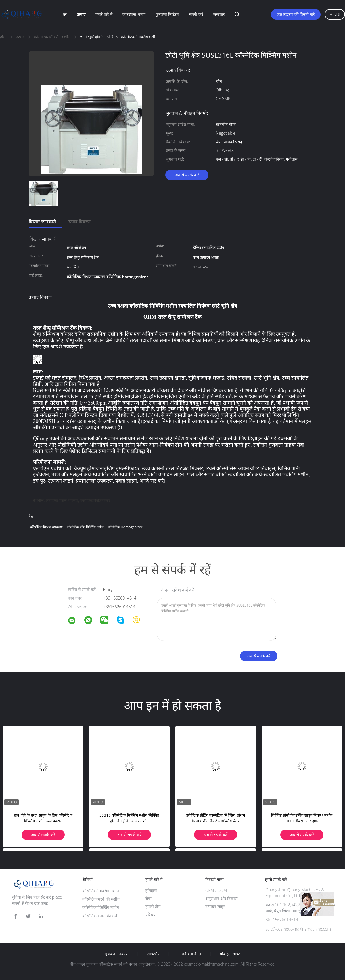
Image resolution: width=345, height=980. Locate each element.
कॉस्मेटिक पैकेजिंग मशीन (101, 907)
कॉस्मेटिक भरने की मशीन (101, 899)
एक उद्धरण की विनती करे (296, 14)
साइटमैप (153, 954)
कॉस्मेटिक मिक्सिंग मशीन (101, 891)
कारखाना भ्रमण (134, 14)
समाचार (219, 14)
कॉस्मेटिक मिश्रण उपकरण (62, 501)
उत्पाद (81, 14)
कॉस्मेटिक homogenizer (125, 527)
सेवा (148, 898)
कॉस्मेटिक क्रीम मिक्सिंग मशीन (85, 527)
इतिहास (151, 890)
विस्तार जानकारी (42, 222)
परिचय (151, 915)
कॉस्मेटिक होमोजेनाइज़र (95, 501)
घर (65, 14)
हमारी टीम (153, 906)
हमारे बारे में (104, 14)
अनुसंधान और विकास (221, 898)
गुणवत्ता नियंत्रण (167, 14)
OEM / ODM (216, 890)
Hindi (335, 15)
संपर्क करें (196, 14)
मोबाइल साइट (230, 954)
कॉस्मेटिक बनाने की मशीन (101, 916)
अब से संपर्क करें (187, 175)
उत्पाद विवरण (79, 222)
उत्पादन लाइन (215, 906)
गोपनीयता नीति (190, 954)
